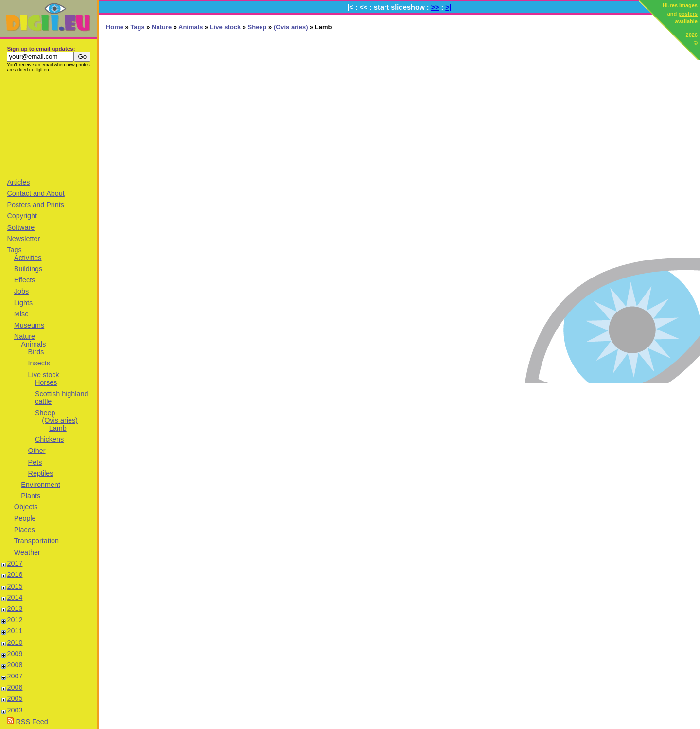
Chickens (49, 439)
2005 (15, 698)
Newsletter (23, 239)
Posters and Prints (35, 205)
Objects (26, 507)
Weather (27, 552)
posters (688, 14)
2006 (15, 687)
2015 (15, 586)
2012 (15, 620)
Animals (33, 344)
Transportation (36, 541)
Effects (25, 280)
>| (448, 7)
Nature (25, 336)
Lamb (58, 428)
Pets (35, 462)
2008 (15, 665)
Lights (23, 303)
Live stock (44, 375)
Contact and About (35, 193)
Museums (29, 325)
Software (21, 227)
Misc (21, 314)
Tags (14, 250)
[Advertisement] (49, 125)
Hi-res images (680, 5)
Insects (39, 363)
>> (435, 7)
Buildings (28, 269)
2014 (15, 597)
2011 (15, 631)
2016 (15, 574)
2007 (15, 676)
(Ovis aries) (60, 420)
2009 (15, 654)
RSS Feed (27, 722)
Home (115, 27)
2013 (15, 608)
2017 (15, 563)
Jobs (21, 291)
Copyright (22, 216)
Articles (18, 182)
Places (25, 530)
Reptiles (41, 473)
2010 (15, 642)
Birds (36, 352)
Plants (31, 496)
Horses (46, 382)
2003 (15, 710)
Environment (41, 485)
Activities (28, 258)
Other (37, 451)
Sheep (45, 413)
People (25, 518)
